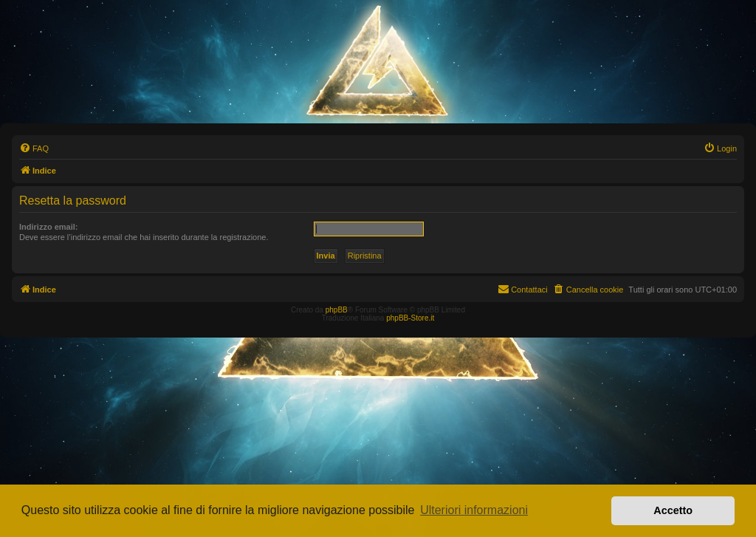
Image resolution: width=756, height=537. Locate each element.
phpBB (337, 310)
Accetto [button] (673, 510)
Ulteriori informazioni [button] (474, 510)
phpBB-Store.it (410, 318)
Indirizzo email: (48, 227)
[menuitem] (34, 148)
